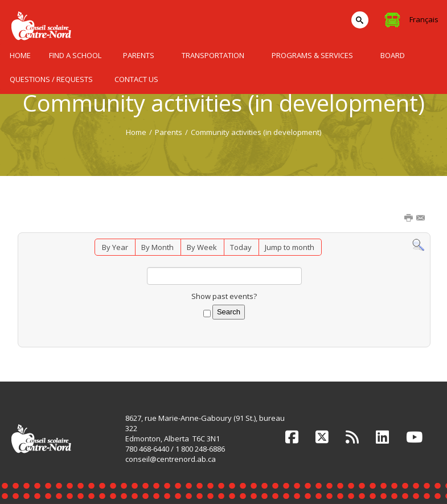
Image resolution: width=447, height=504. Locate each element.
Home (136, 132)
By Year (115, 247)
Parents (169, 132)
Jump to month (290, 247)
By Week (202, 247)
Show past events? (224, 296)
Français (424, 19)
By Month (157, 247)
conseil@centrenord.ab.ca (171, 459)
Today (241, 247)
